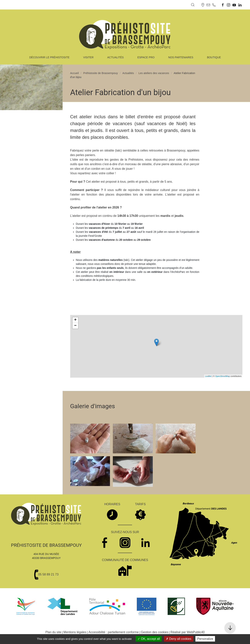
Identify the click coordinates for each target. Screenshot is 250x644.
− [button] (75, 326)
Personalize (205, 639)
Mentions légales (75, 632)
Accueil (74, 73)
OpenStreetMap (223, 376)
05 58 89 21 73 (48, 574)
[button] (193, 5)
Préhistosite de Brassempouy (100, 73)
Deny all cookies (179, 639)
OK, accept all (149, 639)
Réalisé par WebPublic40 (187, 632)
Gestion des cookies (155, 632)
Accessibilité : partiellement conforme (114, 632)
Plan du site (53, 632)
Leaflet (208, 376)
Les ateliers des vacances (154, 73)
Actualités (128, 73)
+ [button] (75, 320)
